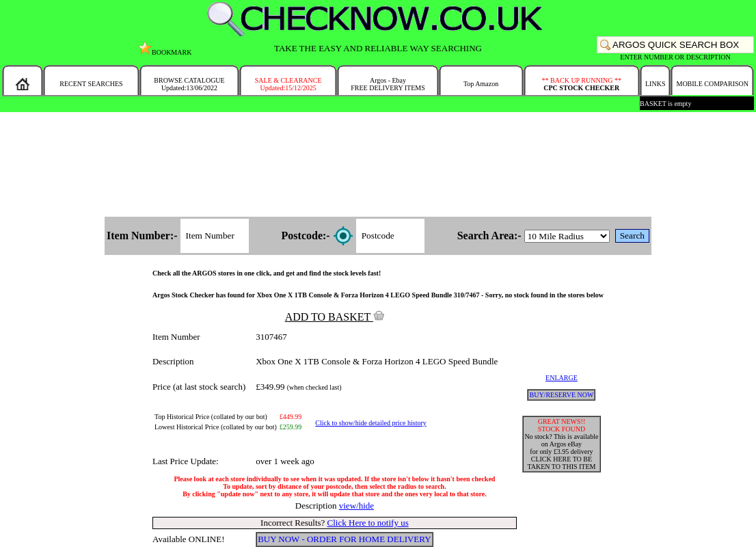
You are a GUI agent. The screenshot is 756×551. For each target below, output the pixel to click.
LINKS (655, 84)
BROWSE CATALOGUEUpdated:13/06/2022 (189, 84)
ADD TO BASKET (335, 317)
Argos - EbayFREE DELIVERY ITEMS (388, 84)
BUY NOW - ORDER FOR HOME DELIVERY (345, 539)
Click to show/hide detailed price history (370, 423)
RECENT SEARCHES (91, 84)
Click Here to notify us (368, 523)
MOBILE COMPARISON (712, 84)
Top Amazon (481, 84)
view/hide (356, 506)
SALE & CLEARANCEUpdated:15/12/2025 (288, 84)
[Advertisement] (378, 165)
